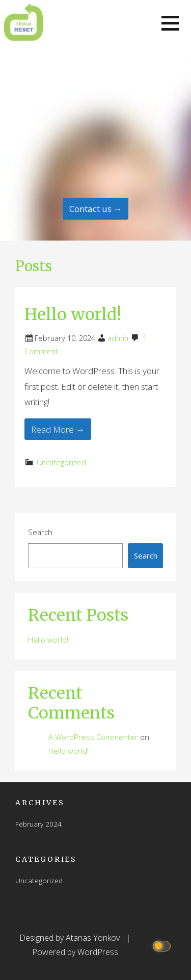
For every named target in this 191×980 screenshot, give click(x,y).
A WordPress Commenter (93, 737)
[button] (170, 23)
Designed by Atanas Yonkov (71, 938)
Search (40, 532)
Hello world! (73, 314)
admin (118, 338)
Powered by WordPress (75, 952)
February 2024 (38, 824)
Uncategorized (61, 462)
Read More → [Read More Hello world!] (58, 429)
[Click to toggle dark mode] (163, 945)
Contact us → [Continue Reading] (96, 209)
